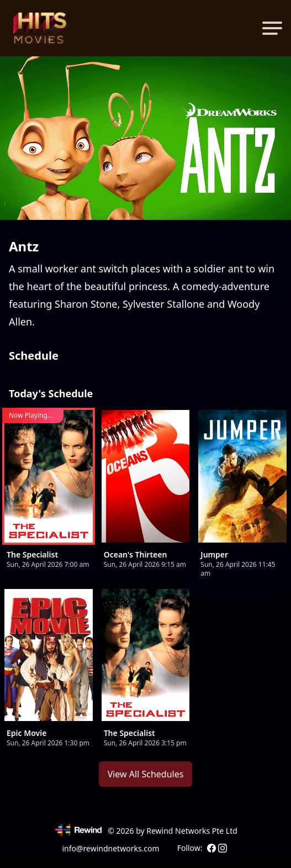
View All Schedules (146, 774)
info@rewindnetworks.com (110, 848)
